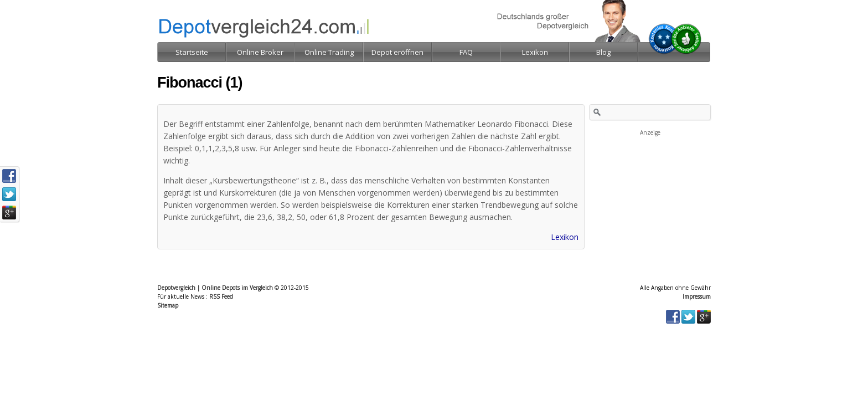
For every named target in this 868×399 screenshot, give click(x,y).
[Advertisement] (650, 193)
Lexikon (565, 237)
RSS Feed (221, 296)
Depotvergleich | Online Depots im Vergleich (215, 288)
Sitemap (168, 305)
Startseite (192, 52)
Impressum (697, 296)
